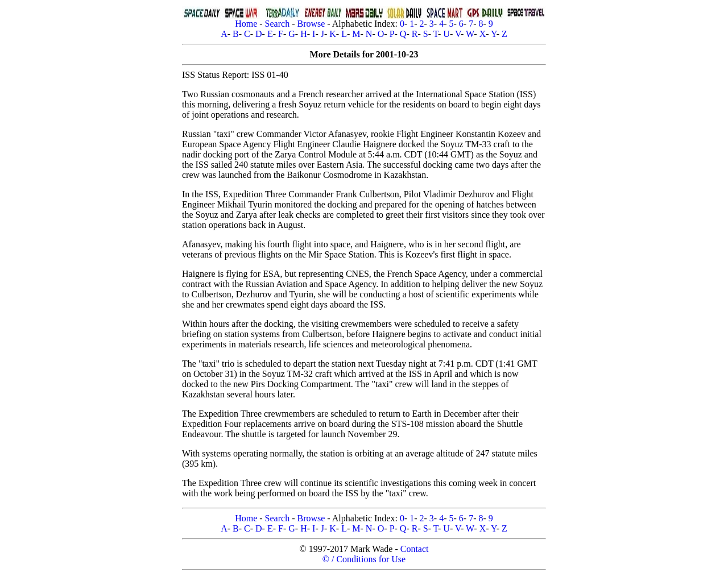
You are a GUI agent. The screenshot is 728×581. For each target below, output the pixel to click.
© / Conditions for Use (364, 559)
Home (246, 24)
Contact (415, 549)
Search (278, 24)
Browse (311, 24)
